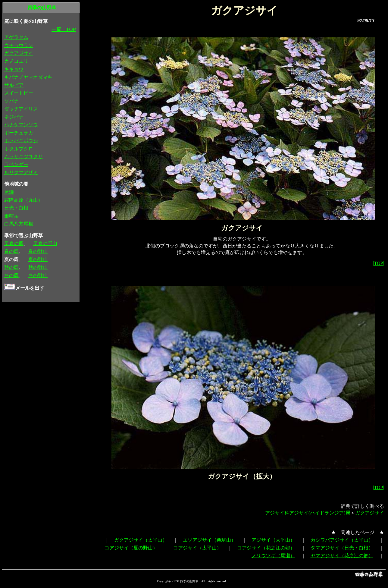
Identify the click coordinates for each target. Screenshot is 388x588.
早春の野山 (45, 243)
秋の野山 (38, 267)
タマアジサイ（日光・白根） (342, 548)
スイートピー (19, 93)
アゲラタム (16, 37)
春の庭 (11, 251)
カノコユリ (16, 61)
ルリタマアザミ (21, 173)
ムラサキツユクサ (23, 157)
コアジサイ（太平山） (197, 548)
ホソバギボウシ (21, 141)
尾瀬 (9, 192)
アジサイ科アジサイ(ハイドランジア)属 (308, 513)
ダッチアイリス (21, 109)
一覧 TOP (64, 29)
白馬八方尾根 (19, 224)
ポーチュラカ (19, 133)
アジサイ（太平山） (273, 540)
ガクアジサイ (370, 513)
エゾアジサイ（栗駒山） (209, 540)
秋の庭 (11, 267)
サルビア (14, 85)
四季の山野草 (42, 8)
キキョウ (14, 69)
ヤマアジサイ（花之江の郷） (342, 556)
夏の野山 (38, 259)
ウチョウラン (19, 45)
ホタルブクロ (19, 149)
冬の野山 (38, 275)
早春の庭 (14, 243)
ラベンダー (16, 164)
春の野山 (38, 251)
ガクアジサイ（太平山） (141, 540)
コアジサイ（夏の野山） (131, 548)
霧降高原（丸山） (23, 200)
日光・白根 (16, 208)
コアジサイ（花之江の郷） (266, 548)
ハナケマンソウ (21, 125)
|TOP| (378, 263)
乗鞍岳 (11, 216)
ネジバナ (14, 117)
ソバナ (11, 101)
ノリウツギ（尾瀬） (273, 556)
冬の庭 (11, 275)
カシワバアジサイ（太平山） (342, 540)
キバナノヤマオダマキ (28, 77)
